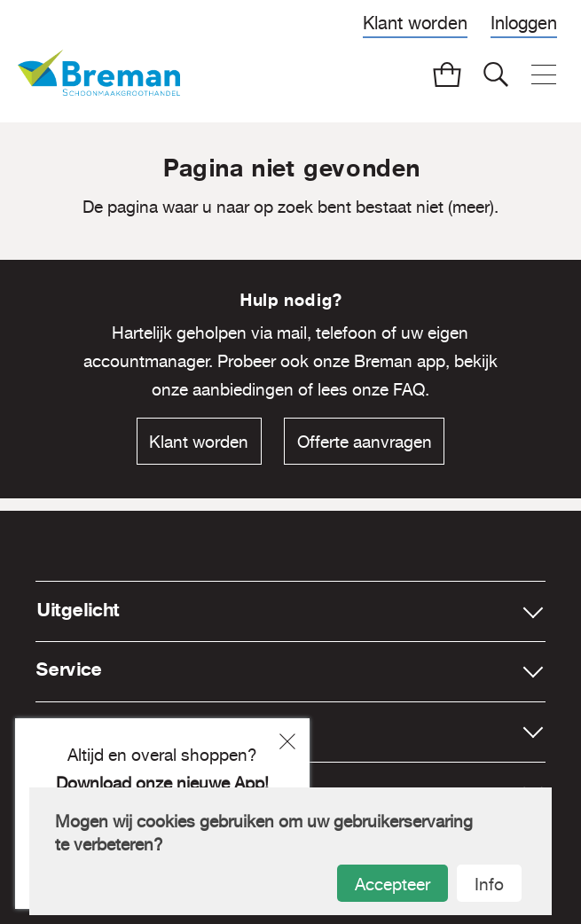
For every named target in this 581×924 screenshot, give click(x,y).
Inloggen (524, 23)
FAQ (409, 389)
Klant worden (415, 23)
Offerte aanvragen (365, 442)
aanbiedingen (243, 389)
